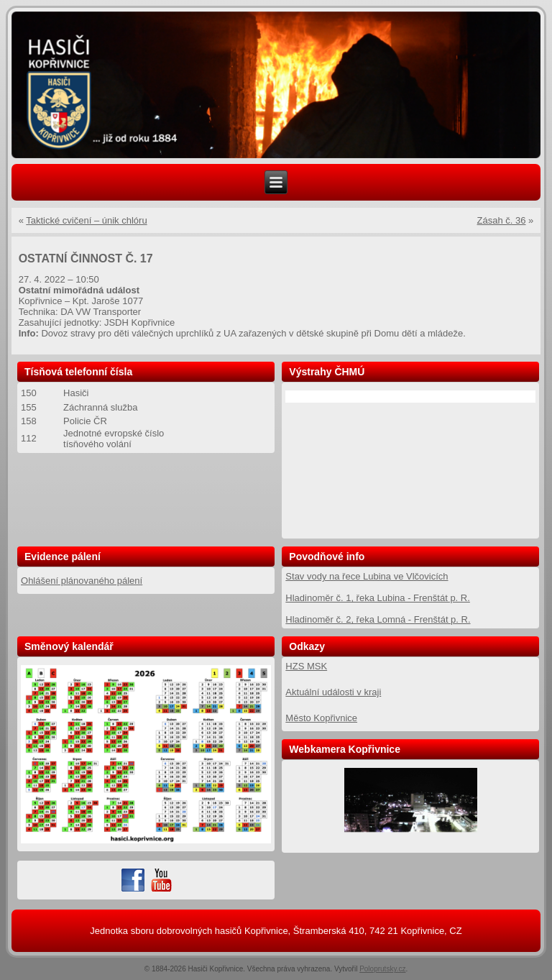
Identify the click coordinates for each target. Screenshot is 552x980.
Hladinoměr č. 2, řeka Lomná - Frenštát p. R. (378, 619)
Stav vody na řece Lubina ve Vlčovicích (367, 576)
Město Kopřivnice (321, 718)
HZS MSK (306, 666)
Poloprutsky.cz (382, 969)
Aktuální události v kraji (333, 692)
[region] (276, 85)
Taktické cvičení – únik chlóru (86, 220)
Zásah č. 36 (502, 220)
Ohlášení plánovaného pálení (82, 581)
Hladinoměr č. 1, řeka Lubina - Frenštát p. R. (378, 598)
